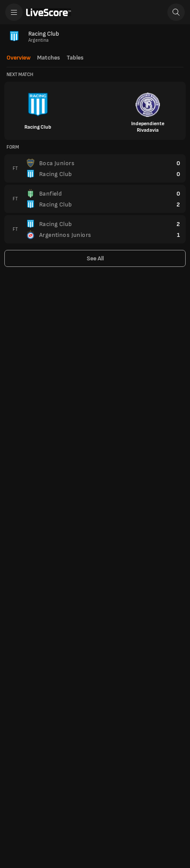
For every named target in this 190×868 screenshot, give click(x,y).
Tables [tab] (75, 58)
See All (95, 258)
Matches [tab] (49, 58)
